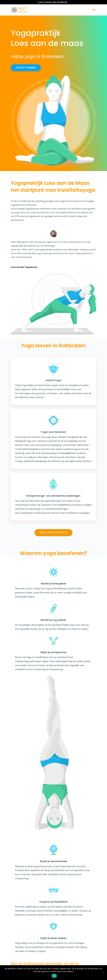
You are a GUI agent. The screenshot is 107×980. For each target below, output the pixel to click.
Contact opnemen (26, 68)
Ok (54, 976)
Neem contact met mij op (53, 532)
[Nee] (104, 973)
